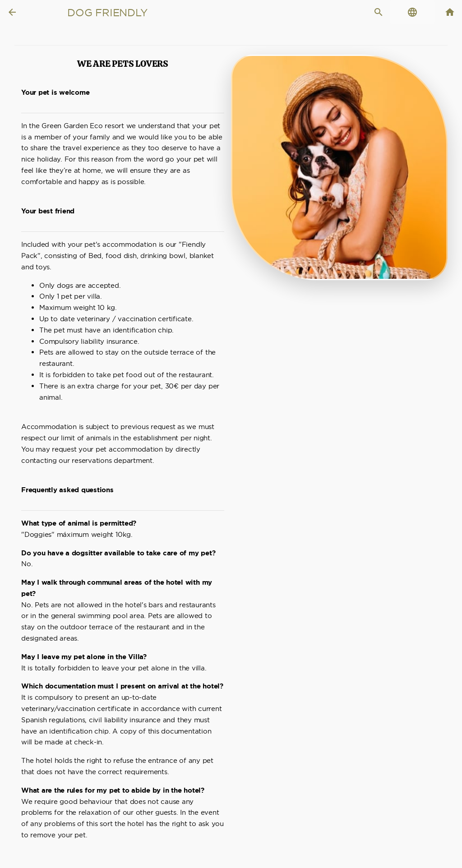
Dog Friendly (107, 13)
